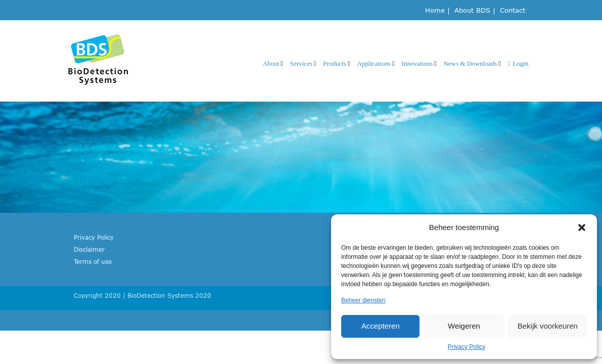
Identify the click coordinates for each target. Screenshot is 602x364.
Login (518, 63)
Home (435, 11)
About (271, 63)
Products (335, 63)
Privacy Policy (467, 347)
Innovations (417, 63)
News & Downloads (470, 63)
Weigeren (464, 326)
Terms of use (93, 261)
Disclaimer (89, 249)
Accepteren (381, 326)
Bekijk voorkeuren (548, 326)
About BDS (472, 11)
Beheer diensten (363, 300)
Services (301, 63)
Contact (513, 11)
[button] (582, 227)
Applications (374, 63)
